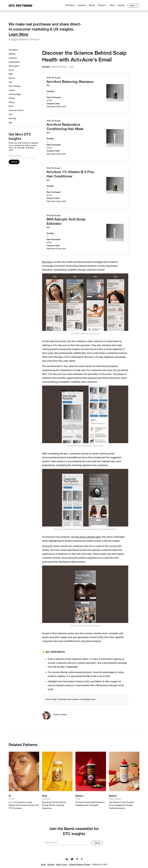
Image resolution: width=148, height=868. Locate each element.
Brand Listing (62, 865)
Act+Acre (47, 262)
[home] (21, 5)
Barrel (15, 40)
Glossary (51, 865)
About (43, 865)
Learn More (18, 35)
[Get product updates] (67, 842)
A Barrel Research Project (80, 865)
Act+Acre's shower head (88, 537)
